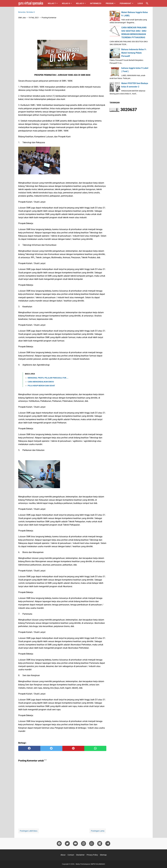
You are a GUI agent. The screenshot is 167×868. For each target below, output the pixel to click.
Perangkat (126, 3)
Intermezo (96, 3)
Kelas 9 (80, 3)
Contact (71, 855)
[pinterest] (73, 748)
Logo (140, 3)
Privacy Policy (92, 855)
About (63, 855)
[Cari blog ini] (147, 3)
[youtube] (75, 844)
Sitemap (103, 855)
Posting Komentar (49, 18)
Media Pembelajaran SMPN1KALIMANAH (90, 864)
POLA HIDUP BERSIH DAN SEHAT (41, 386)
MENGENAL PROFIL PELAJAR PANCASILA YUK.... (48, 378)
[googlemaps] (100, 844)
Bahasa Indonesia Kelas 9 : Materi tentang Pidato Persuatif (134, 53)
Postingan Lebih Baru (29, 831)
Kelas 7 (52, 3)
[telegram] (108, 844)
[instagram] (83, 844)
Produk (110, 3)
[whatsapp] (95, 748)
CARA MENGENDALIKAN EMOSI (41, 382)
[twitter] (51, 748)
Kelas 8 (66, 3)
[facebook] (29, 748)
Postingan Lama (98, 831)
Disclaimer (80, 855)
